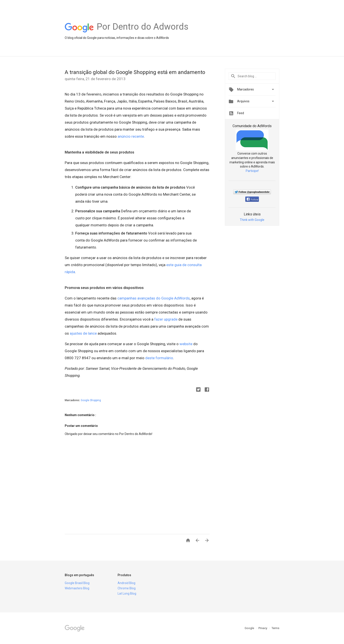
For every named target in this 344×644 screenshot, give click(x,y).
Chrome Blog (127, 588)
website (186, 344)
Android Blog (126, 583)
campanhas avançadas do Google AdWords (154, 298)
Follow (252, 200)
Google (250, 628)
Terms (275, 628)
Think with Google (252, 220)
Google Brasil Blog (77, 583)
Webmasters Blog (77, 588)
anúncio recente (131, 136)
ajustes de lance (83, 333)
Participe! (252, 171)
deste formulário (159, 358)
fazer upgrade (166, 319)
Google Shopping (91, 400)
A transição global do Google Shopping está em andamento (135, 72)
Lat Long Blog (127, 593)
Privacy (263, 628)
